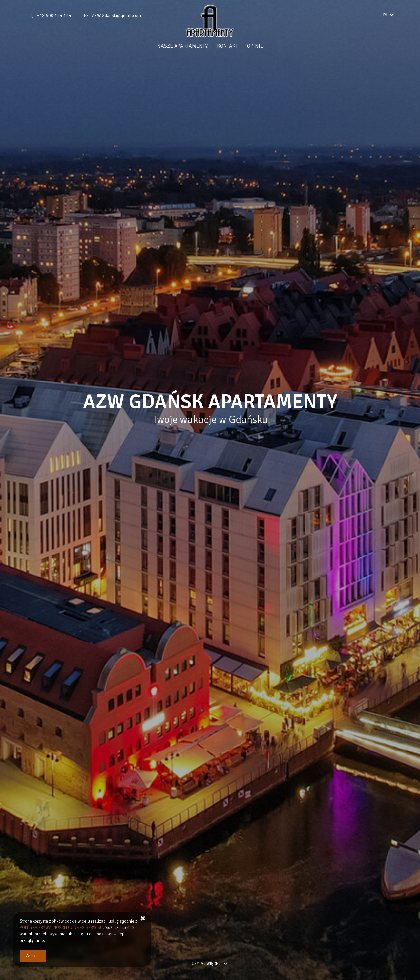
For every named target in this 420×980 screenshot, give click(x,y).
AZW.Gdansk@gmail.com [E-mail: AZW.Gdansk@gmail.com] (116, 16)
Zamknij (33, 956)
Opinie (255, 46)
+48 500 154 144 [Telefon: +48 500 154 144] (54, 16)
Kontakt (227, 46)
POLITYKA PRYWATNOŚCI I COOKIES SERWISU (61, 928)
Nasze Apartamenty (182, 46)
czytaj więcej (210, 964)
